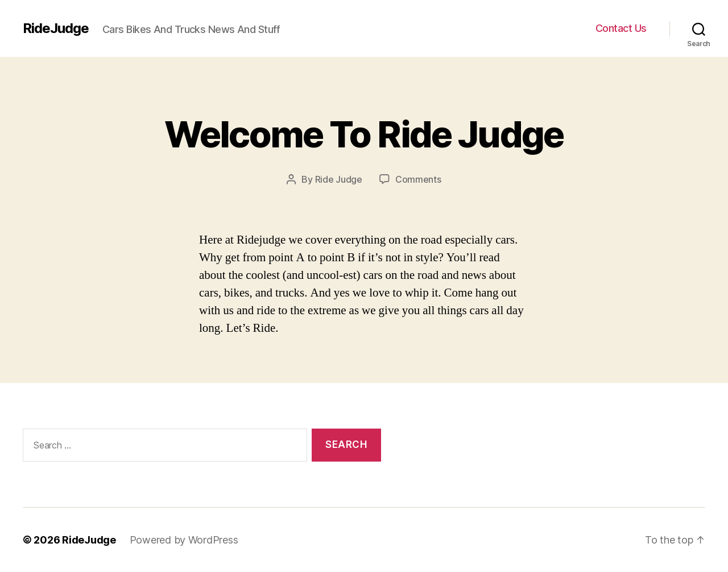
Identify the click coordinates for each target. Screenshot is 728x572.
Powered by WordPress (184, 540)
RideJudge (56, 28)
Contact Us (621, 28)
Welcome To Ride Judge (364, 134)
